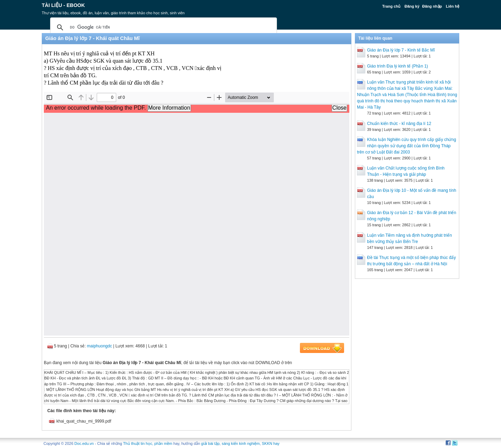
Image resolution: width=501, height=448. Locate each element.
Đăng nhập (432, 6)
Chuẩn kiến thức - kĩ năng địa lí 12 (399, 124)
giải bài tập (210, 443)
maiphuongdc (100, 346)
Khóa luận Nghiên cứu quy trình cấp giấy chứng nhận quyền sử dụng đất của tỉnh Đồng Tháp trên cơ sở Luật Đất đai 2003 (407, 146)
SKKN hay (271, 443)
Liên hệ (453, 6)
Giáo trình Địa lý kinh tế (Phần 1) (397, 66)
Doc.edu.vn (84, 443)
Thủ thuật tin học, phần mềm (148, 443)
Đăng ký (412, 6)
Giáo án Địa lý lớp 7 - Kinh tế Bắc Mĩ (401, 50)
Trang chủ (392, 6)
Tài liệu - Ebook (63, 5)
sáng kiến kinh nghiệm (241, 443)
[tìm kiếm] (162, 27)
